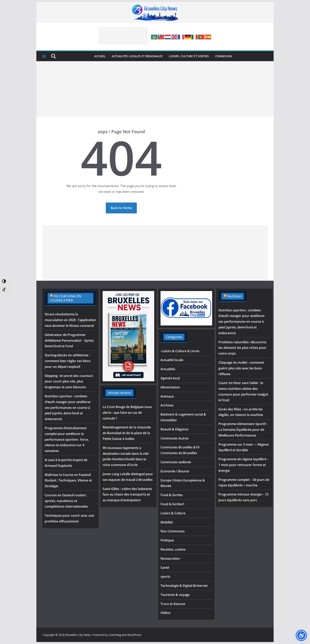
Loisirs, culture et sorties (189, 56)
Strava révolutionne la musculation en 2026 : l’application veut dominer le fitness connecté (70, 320)
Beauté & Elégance (174, 429)
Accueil (100, 56)
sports (165, 576)
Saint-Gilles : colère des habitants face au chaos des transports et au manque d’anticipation (127, 495)
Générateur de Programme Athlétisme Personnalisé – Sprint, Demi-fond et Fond (69, 341)
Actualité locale (172, 360)
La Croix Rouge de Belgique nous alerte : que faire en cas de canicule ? (127, 413)
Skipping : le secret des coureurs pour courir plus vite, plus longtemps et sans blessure (69, 381)
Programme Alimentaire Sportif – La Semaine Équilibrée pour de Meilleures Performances (243, 430)
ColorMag (115, 635)
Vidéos (166, 613)
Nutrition (234, 296)
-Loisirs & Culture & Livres (180, 351)
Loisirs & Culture (173, 513)
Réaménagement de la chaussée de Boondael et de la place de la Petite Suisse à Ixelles (127, 433)
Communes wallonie (176, 462)
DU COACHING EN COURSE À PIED (66, 298)
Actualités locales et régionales (137, 56)
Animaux (167, 396)
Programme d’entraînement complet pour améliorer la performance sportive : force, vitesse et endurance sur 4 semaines (67, 439)
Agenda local (170, 378)
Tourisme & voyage (175, 595)
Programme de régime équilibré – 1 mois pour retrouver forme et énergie (244, 465)
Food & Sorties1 (172, 504)
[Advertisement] (123, 36)
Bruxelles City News (78, 635)
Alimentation (170, 387)
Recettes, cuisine (173, 549)
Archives (167, 405)
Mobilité (167, 522)
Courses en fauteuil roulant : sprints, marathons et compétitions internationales (66, 501)
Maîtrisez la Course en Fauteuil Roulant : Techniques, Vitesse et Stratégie (68, 480)
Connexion (224, 56)
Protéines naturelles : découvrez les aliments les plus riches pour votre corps (242, 348)
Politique (167, 540)
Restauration (170, 558)
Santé (165, 568)
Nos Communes (173, 531)
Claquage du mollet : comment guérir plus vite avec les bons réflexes (241, 368)
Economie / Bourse (175, 471)
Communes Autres (175, 438)
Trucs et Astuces (173, 604)
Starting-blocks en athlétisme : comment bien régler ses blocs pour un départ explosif (68, 361)
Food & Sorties (172, 495)
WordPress (134, 635)
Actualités (168, 369)
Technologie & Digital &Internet (184, 586)
